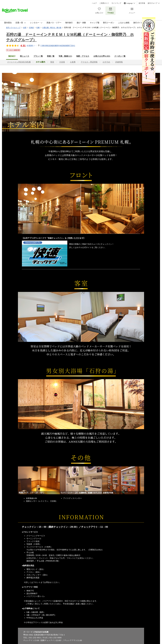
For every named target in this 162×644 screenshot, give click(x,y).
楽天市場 (142, 3)
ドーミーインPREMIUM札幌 (19, 62)
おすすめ (106, 62)
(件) (31, 46)
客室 (52, 62)
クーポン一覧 (120, 56)
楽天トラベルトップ (13, 28)
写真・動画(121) (65, 56)
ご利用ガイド (104, 3)
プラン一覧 (38, 56)
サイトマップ (116, 3)
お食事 (73, 62)
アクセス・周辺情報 (89, 62)
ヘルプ (94, 3)
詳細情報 (119, 62)
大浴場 (62, 62)
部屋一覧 (51, 56)
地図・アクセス (83, 56)
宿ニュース (25, 56)
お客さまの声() (102, 56)
